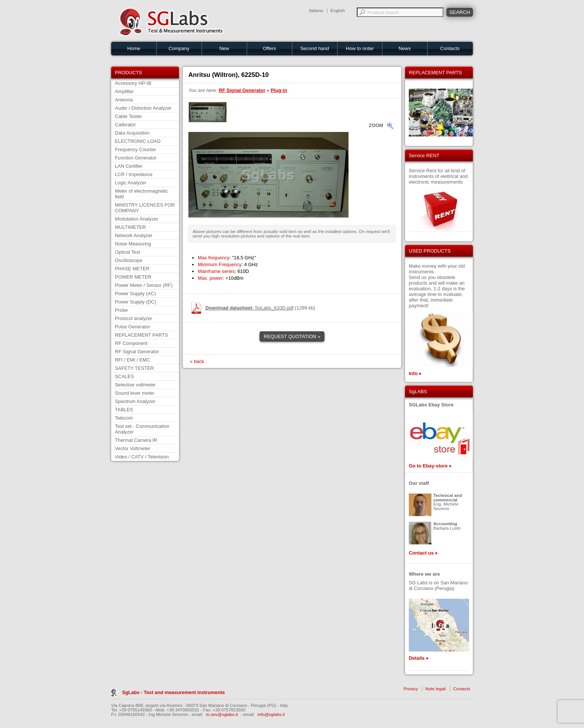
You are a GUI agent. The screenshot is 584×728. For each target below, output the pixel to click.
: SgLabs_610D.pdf (249, 308)
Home (134, 48)
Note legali (436, 689)
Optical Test (128, 252)
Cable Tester (128, 116)
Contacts (450, 48)
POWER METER (133, 277)
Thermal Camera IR (136, 440)
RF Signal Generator (137, 352)
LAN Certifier (129, 166)
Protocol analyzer (134, 318)
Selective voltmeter (135, 385)
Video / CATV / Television (142, 457)
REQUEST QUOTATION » (292, 336)
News (405, 48)
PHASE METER (132, 269)
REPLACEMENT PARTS (141, 335)
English (338, 11)
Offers (269, 48)
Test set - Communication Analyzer (142, 429)
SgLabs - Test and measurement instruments (174, 692)
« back (197, 361)
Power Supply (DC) (136, 302)
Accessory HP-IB (133, 83)
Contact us (421, 553)
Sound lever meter (135, 393)
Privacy (411, 689)
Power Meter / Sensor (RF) (144, 285)
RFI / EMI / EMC (132, 360)
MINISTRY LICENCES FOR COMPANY (145, 208)
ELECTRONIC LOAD (138, 141)
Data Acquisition (132, 133)
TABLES (124, 410)
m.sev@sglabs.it (222, 714)
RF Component (131, 343)
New (224, 48)
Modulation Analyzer (137, 219)
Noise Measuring (133, 244)
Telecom (124, 418)
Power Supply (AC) (135, 293)
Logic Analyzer (131, 183)
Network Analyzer (134, 235)
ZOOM (376, 125)
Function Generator (136, 158)
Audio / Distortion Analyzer (143, 108)
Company (179, 48)
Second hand (315, 48)
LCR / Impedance (134, 174)
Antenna (124, 100)
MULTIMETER (130, 227)
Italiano (316, 11)
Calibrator (125, 125)
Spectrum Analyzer (135, 401)
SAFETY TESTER (134, 368)
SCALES (125, 376)
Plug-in (279, 90)
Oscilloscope (129, 260)
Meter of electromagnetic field (141, 194)
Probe (121, 310)
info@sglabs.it (271, 714)
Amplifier (124, 91)
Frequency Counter (136, 149)
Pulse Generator (132, 327)
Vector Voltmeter (133, 448)
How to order (360, 48)
